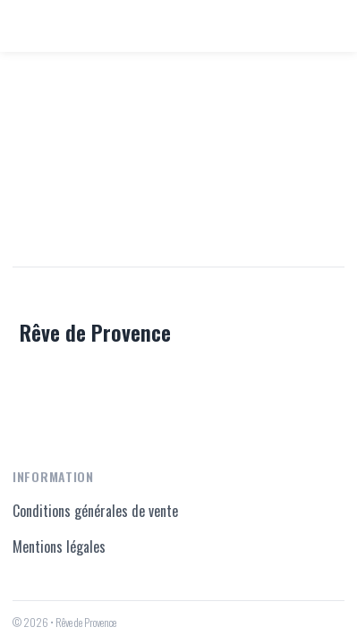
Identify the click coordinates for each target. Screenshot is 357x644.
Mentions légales (59, 547)
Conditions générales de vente (95, 511)
